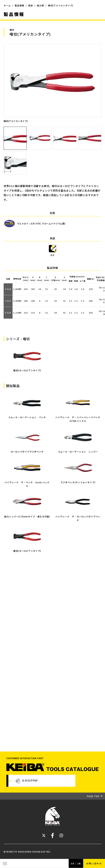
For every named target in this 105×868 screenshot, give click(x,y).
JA (79, 863)
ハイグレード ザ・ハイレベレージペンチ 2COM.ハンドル (79, 417)
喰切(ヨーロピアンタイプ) (27, 549)
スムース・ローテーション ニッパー (78, 450)
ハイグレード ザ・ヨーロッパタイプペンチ (78, 516)
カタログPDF (27, 781)
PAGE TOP (93, 796)
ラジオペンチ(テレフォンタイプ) (78, 481)
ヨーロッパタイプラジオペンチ (27, 450)
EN (73, 863)
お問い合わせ (94, 863)
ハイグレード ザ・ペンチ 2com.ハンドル (27, 482)
